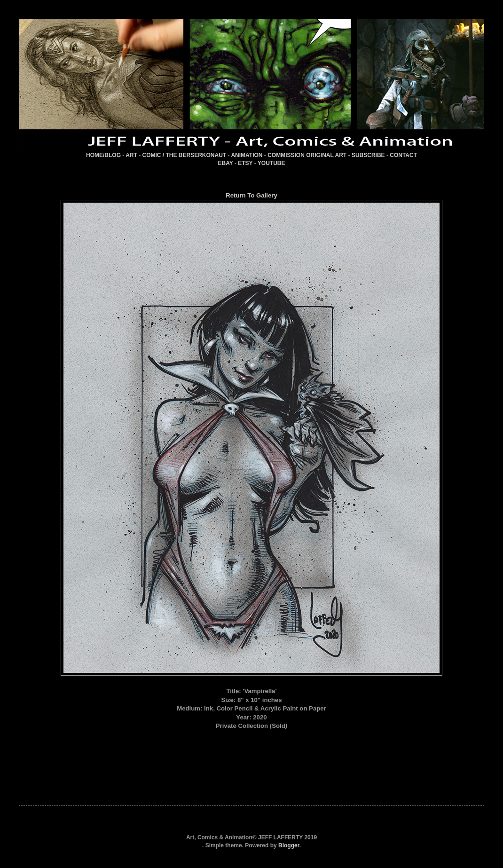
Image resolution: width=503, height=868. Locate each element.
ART (131, 155)
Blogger (289, 845)
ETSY (245, 163)
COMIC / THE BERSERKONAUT (185, 155)
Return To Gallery (251, 195)
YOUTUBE (271, 163)
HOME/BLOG (103, 155)
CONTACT (403, 155)
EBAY (226, 163)
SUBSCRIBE (368, 155)
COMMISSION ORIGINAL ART (307, 155)
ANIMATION (247, 155)
